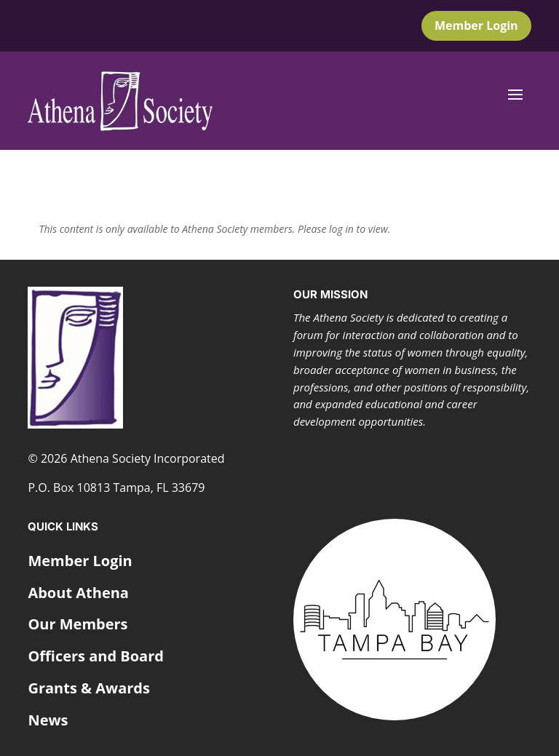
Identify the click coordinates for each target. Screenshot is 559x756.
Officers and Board (96, 656)
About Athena (78, 593)
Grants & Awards (88, 688)
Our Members (78, 624)
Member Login (476, 25)
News (48, 720)
